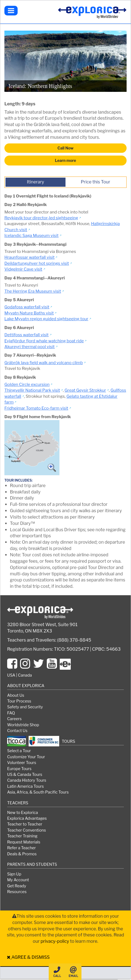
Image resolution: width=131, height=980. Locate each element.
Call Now (65, 148)
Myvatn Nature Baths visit (29, 313)
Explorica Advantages (27, 818)
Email (73, 972)
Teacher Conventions (27, 830)
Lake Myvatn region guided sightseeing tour (46, 319)
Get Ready (17, 886)
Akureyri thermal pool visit (30, 347)
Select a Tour (19, 751)
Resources (17, 892)
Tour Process (19, 701)
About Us (16, 695)
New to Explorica (23, 813)
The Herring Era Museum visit (33, 291)
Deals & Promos (22, 854)
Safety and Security (25, 707)
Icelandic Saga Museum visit (32, 236)
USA (11, 675)
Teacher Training (22, 836)
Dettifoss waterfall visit (27, 335)
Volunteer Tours (22, 763)
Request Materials (24, 842)
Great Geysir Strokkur (85, 390)
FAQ (11, 713)
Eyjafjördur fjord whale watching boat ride (44, 341)
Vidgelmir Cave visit (23, 269)
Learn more (66, 160)
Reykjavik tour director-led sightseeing (41, 218)
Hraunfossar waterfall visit (29, 257)
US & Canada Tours (25, 775)
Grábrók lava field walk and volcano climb (44, 363)
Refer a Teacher (21, 848)
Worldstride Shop (23, 725)
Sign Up (14, 874)
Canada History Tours (27, 780)
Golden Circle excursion (27, 384)
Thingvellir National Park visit (32, 390)
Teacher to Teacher (25, 824)
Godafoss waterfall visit (27, 307)
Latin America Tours (25, 786)
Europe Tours (19, 769)
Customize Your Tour (26, 757)
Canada (25, 675)
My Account (18, 880)
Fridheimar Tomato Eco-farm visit (36, 408)
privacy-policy (55, 941)
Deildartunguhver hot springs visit (37, 263)
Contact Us (17, 731)
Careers (14, 719)
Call (57, 972)
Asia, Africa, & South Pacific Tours (38, 792)
